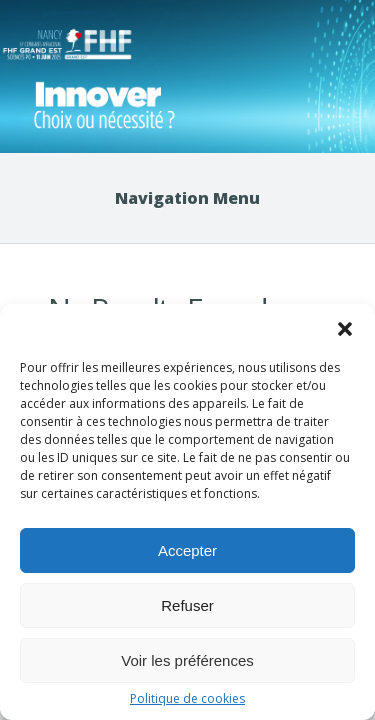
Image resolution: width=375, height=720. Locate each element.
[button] (345, 329)
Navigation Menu (187, 198)
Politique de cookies (187, 699)
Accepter (187, 550)
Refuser (187, 605)
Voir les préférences (187, 660)
